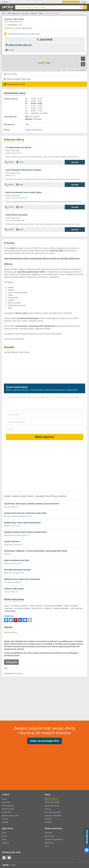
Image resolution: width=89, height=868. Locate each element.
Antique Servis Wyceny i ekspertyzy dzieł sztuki (25, 513)
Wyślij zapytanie (45, 437)
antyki (7, 606)
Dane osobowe (8, 806)
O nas (4, 799)
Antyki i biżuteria (12, 541)
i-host (47, 846)
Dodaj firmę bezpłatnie (71, 2)
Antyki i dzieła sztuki (13, 150)
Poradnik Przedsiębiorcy (54, 839)
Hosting (48, 809)
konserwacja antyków (53, 606)
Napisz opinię (10, 74)
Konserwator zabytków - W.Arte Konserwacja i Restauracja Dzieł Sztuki (36, 551)
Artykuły (5, 2)
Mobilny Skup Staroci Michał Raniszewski (22, 523)
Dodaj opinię (11, 662)
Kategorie (6, 843)
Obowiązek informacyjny (13, 673)
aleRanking (49, 843)
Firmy (4, 833)
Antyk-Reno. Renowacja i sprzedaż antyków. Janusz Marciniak (32, 504)
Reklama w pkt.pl (51, 799)
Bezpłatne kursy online (11, 815)
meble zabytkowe (61, 608)
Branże (5, 836)
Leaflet (64, 70)
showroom (8, 608)
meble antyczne (36, 606)
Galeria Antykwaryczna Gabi (17, 560)
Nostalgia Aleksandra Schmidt (17, 570)
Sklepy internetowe (52, 806)
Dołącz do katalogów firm (45, 741)
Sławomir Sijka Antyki (14, 589)
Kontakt (5, 822)
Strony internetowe (52, 802)
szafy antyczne (76, 608)
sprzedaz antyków (22, 608)
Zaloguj (84, 2)
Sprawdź (75, 162)
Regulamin (6, 802)
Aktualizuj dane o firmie (14, 84)
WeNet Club (6, 812)
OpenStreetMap (74, 70)
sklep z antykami (71, 606)
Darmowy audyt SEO (52, 812)
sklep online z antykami (42, 608)
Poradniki (48, 822)
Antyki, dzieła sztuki (34, 130)
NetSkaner (49, 833)
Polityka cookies (8, 809)
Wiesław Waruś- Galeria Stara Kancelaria (22, 579)
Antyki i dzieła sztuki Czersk (13, 21)
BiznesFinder (49, 836)
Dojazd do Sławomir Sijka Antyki (17, 79)
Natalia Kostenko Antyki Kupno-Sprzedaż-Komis (25, 532)
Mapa (4, 839)
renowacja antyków (19, 606)
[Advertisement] (44, 697)
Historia (5, 819)
